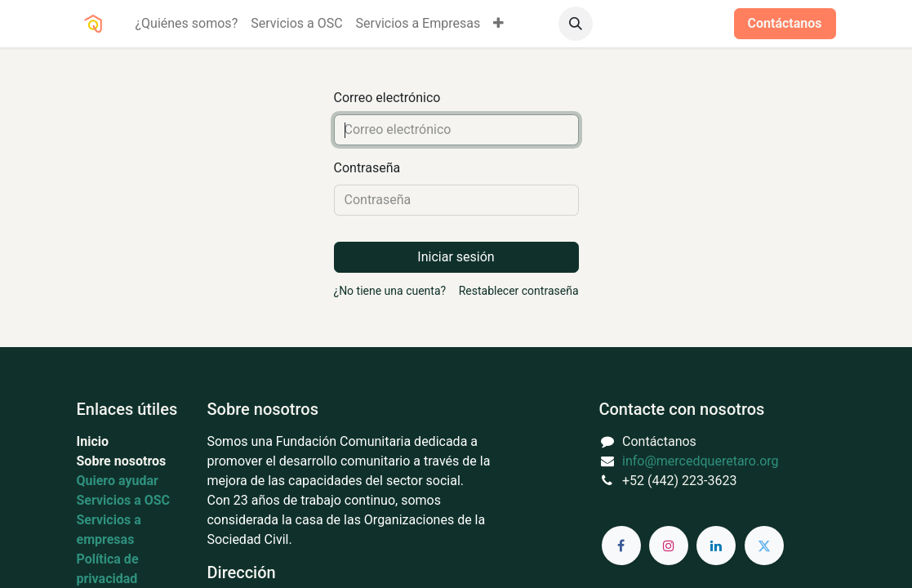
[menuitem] (187, 24)
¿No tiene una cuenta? (390, 291)
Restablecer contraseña (519, 291)
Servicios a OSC (124, 500)
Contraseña (367, 168)
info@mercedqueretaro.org (701, 461)
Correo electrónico (387, 98)
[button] (576, 24)
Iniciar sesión (674, 23)
